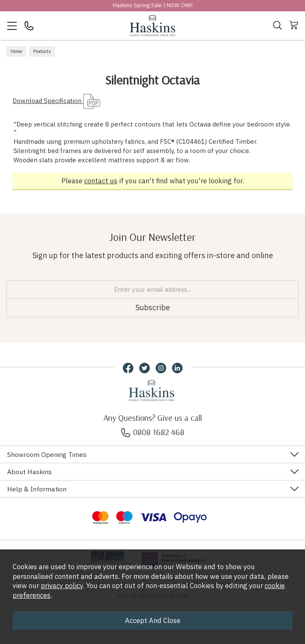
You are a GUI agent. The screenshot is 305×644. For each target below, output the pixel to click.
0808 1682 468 (153, 432)
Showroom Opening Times (47, 454)
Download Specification (56, 101)
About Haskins (29, 472)
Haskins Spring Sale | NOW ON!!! (153, 5)
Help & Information (37, 489)
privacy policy (62, 586)
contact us (101, 181)
